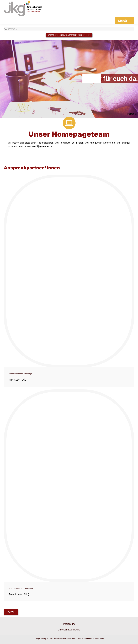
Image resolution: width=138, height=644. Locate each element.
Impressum (69, 624)
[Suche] (6, 29)
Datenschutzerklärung (69, 630)
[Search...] (69, 29)
